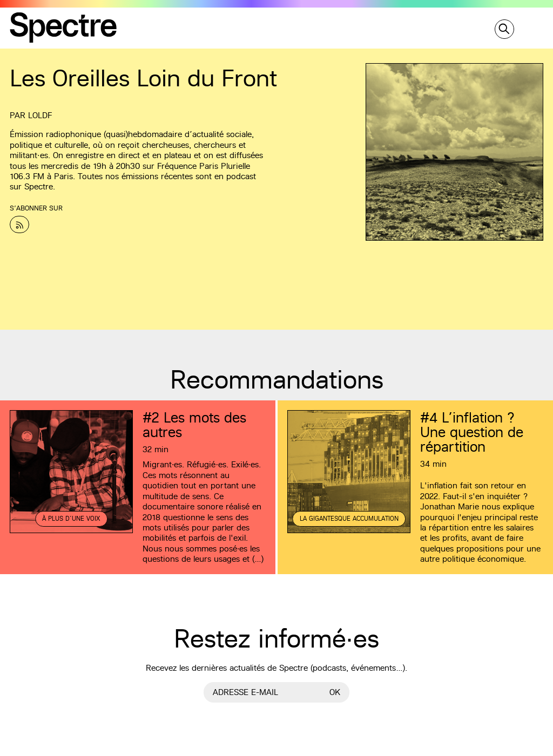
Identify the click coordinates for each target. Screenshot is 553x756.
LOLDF (40, 115)
